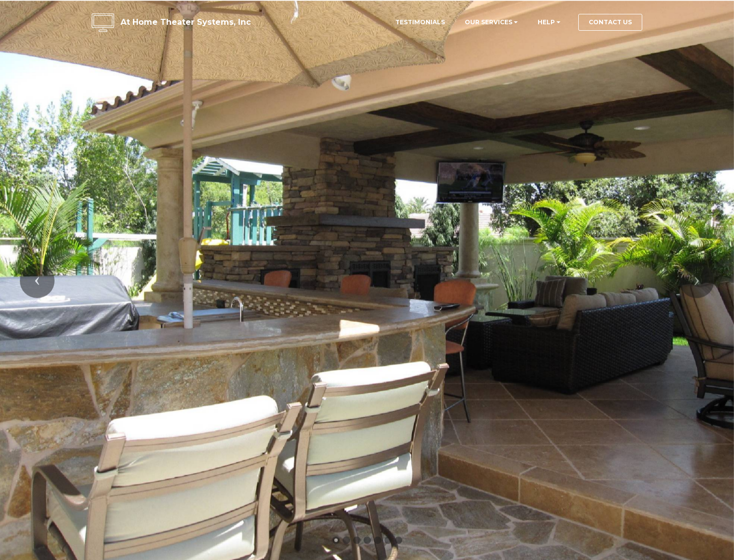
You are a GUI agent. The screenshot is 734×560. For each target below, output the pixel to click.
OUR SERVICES (489, 22)
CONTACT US (610, 22)
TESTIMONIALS (420, 22)
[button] (37, 289)
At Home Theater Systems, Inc (186, 22)
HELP (546, 22)
